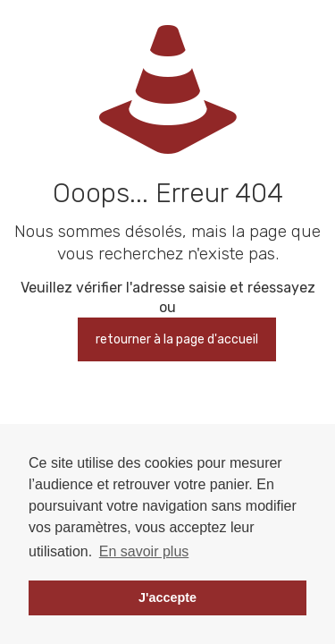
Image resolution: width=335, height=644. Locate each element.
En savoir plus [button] (144, 551)
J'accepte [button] (167, 597)
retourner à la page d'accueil (177, 339)
